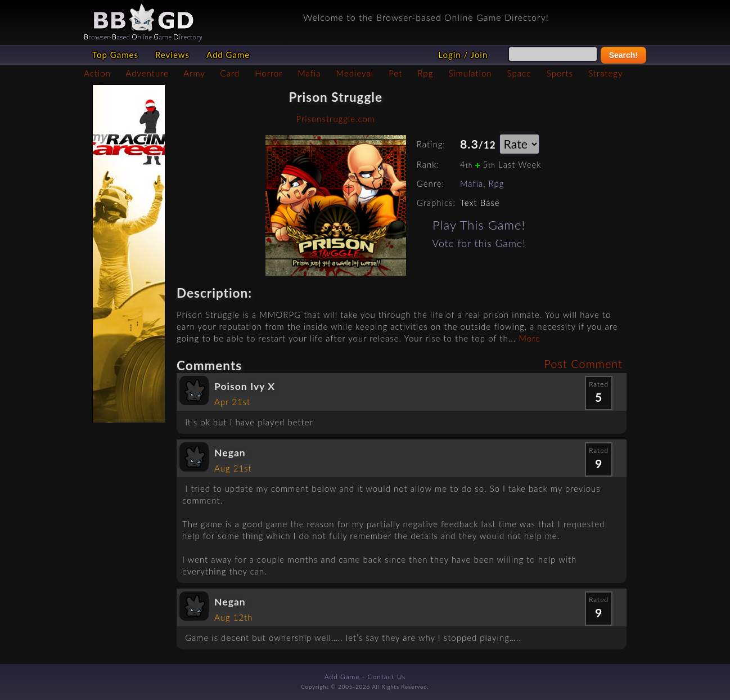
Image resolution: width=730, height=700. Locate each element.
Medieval (355, 73)
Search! (623, 55)
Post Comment (583, 364)
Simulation (470, 73)
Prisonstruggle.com (335, 119)
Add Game (228, 55)
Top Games (115, 55)
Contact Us (387, 677)
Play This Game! (479, 225)
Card (230, 73)
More (529, 338)
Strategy (605, 73)
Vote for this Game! (479, 243)
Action (97, 73)
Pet (395, 73)
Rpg (425, 73)
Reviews (172, 55)
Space (519, 73)
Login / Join (463, 55)
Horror (269, 73)
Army (194, 73)
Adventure (147, 73)
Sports (560, 73)
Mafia (309, 73)
